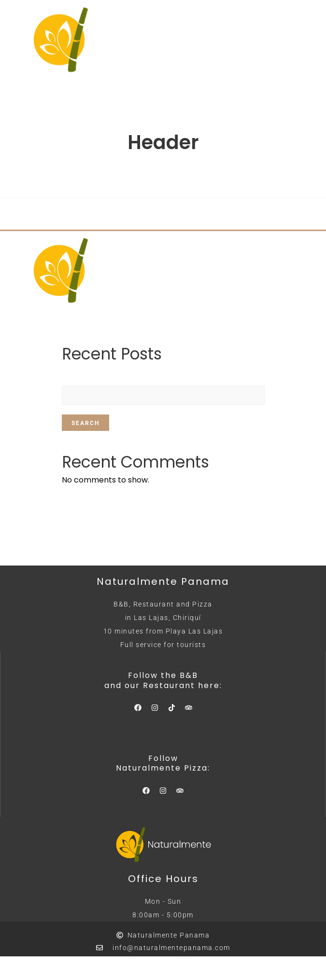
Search (85, 423)
